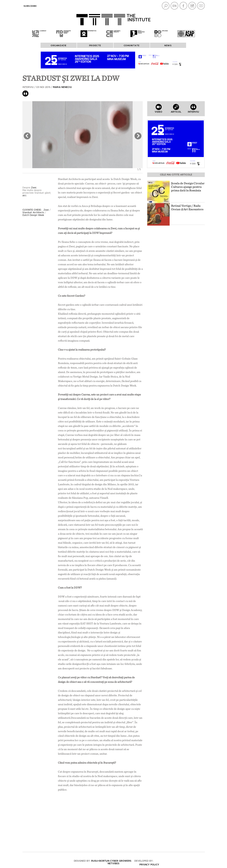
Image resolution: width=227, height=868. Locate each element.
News (168, 45)
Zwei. (34, 188)
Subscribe (30, 6)
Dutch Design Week (33, 215)
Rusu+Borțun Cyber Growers (111, 861)
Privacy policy (149, 865)
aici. (25, 195)
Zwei (46, 210)
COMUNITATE (132, 45)
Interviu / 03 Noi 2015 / (47, 87)
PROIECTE (95, 45)
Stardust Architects (33, 213)
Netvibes (113, 864)
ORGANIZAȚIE (59, 45)
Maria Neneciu (62, 87)
